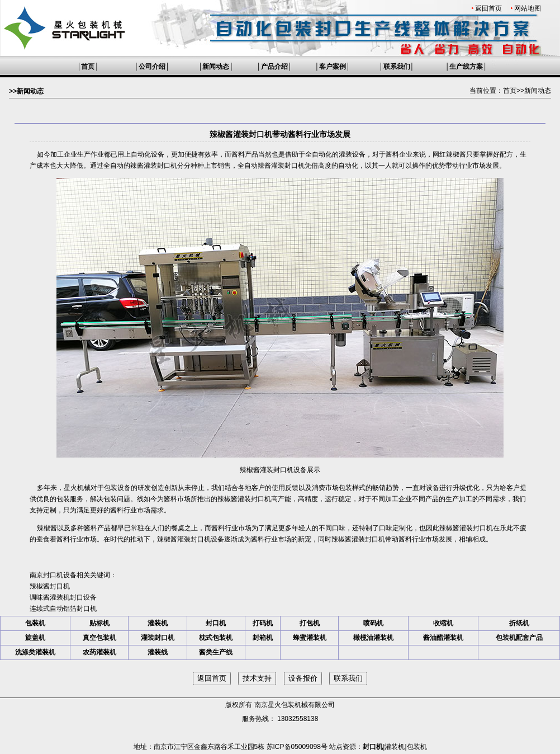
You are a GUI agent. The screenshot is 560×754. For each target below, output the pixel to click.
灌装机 (158, 623)
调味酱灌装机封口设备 (63, 597)
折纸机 (519, 623)
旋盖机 (35, 638)
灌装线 (158, 652)
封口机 (216, 623)
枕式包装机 (216, 638)
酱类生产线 (216, 652)
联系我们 (397, 67)
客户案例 (333, 67)
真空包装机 (99, 638)
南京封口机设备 (53, 575)
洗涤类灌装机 (35, 652)
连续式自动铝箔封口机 (63, 609)
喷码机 (373, 623)
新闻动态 (216, 67)
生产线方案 (466, 67)
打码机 (263, 623)
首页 (88, 67)
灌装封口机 (158, 638)
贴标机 (99, 623)
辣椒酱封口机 (50, 586)
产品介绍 (274, 67)
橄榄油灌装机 (373, 638)
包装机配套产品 (519, 638)
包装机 (35, 623)
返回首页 (488, 8)
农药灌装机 (99, 652)
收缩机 (443, 623)
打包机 (310, 623)
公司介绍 (152, 67)
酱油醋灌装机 (443, 638)
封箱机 (263, 638)
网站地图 (528, 8)
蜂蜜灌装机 (310, 638)
